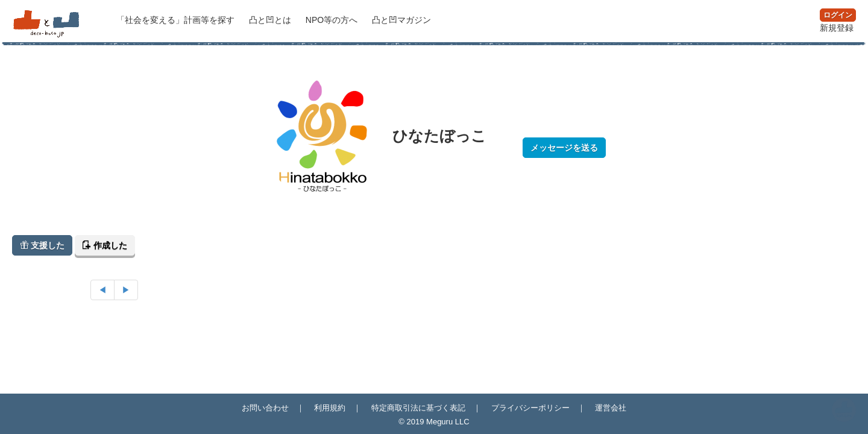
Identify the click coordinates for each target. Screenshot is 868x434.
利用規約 (330, 408)
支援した (42, 245)
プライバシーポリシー (530, 408)
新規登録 (837, 28)
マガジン (401, 20)
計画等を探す (177, 20)
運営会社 (611, 408)
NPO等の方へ (333, 20)
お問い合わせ (265, 408)
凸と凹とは (271, 20)
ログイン (838, 15)
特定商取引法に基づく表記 (418, 408)
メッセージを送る (564, 148)
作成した (105, 245)
